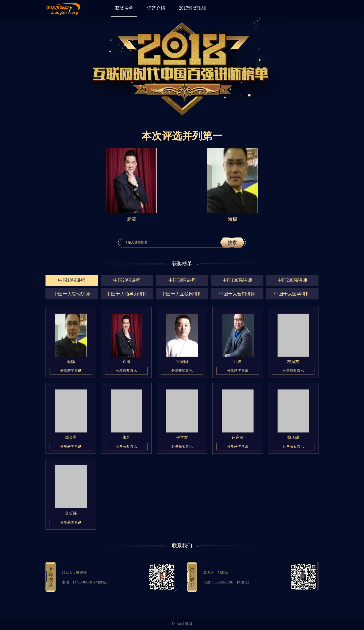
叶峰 (238, 362)
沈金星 (71, 437)
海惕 (71, 362)
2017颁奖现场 (193, 8)
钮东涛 (238, 437)
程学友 (182, 437)
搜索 (232, 243)
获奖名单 (124, 8)
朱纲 (126, 437)
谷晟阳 (182, 362)
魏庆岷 (293, 437)
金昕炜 (71, 513)
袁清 (126, 362)
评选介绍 (156, 8)
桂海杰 (293, 362)
